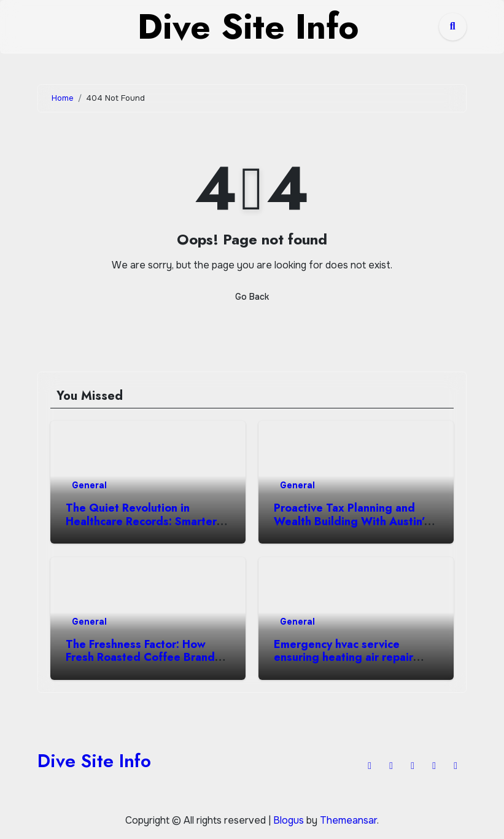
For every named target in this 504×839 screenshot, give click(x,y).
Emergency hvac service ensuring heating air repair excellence (343, 658)
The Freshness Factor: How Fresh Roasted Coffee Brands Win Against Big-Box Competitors (143, 664)
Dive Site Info (94, 761)
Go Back (252, 297)
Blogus (289, 820)
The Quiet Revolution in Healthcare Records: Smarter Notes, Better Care (141, 521)
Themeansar (348, 820)
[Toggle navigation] (47, 26)
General (89, 485)
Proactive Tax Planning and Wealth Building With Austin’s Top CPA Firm (352, 521)
